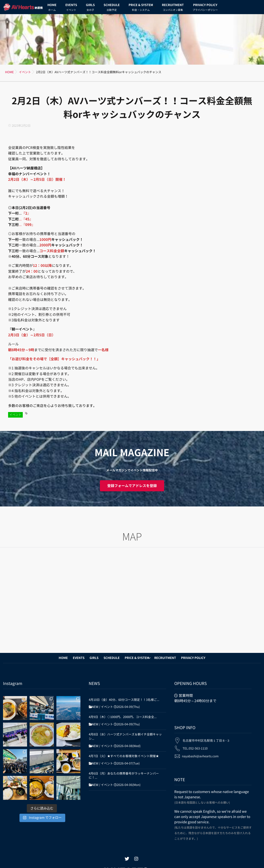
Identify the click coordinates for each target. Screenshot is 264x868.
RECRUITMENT (173, 8)
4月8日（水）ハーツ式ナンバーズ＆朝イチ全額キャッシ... (125, 737)
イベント (15, 415)
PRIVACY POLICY (205, 8)
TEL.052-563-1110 (195, 745)
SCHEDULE (112, 8)
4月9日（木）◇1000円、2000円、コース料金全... (123, 717)
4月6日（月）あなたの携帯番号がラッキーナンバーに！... (124, 776)
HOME (52, 8)
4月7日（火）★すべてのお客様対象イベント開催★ (124, 756)
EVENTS (71, 8)
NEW (95, 707)
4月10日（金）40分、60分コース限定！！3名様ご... (124, 700)
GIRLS (90, 8)
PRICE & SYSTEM (141, 8)
